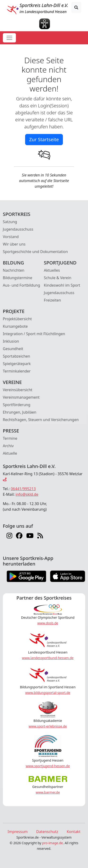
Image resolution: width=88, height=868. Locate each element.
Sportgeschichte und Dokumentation (35, 252)
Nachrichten (14, 270)
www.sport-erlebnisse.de (48, 726)
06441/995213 (23, 489)
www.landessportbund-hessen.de (48, 658)
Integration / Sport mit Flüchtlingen (34, 334)
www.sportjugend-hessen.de (48, 766)
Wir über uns (14, 244)
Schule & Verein (58, 278)
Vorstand (11, 237)
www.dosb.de (48, 623)
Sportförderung (17, 405)
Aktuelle (10, 453)
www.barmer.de (48, 792)
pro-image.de (53, 843)
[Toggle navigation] (9, 38)
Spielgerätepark (17, 364)
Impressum (18, 832)
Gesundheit (13, 349)
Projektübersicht (17, 319)
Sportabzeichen (17, 356)
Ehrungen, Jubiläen (20, 412)
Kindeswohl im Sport (62, 285)
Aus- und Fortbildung (21, 285)
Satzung (10, 222)
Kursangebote (15, 326)
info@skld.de (27, 494)
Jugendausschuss (18, 229)
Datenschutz (47, 832)
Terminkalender (17, 371)
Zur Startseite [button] (44, 139)
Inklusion (11, 341)
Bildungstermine (17, 278)
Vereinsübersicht (18, 390)
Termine (10, 438)
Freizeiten (52, 300)
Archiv (8, 446)
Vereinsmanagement (21, 397)
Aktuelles (52, 270)
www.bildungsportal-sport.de (48, 693)
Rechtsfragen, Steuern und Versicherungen (41, 420)
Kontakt (74, 832)
